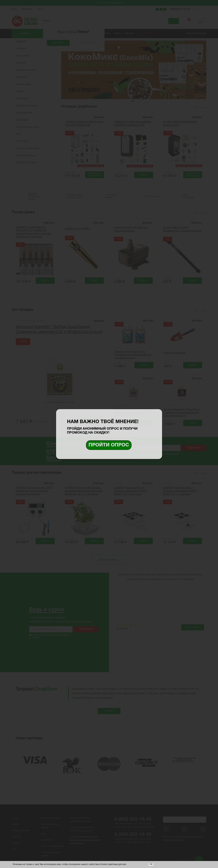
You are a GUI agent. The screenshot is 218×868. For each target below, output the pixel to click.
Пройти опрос (109, 445)
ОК (151, 864)
